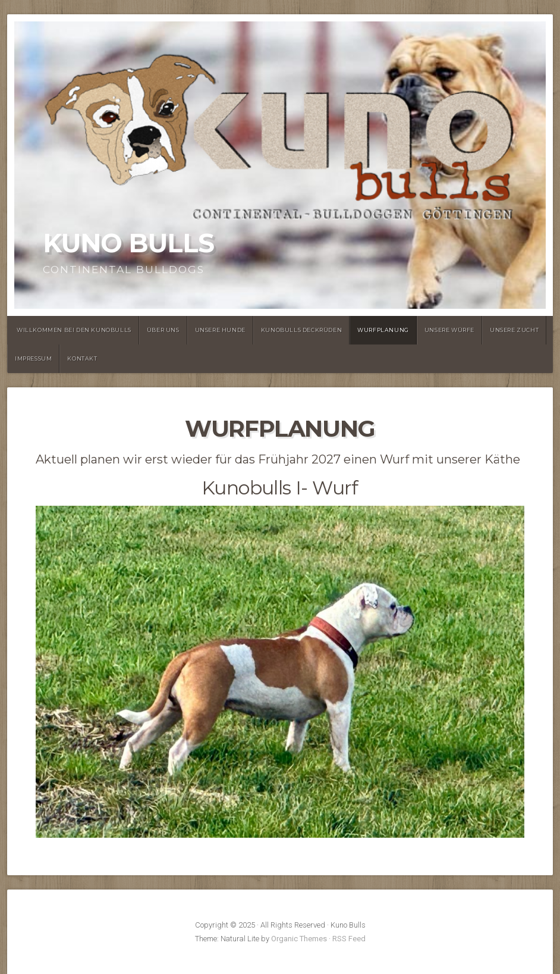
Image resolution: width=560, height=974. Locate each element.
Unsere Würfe (449, 330)
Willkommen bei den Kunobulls (74, 330)
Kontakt (82, 358)
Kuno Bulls (128, 243)
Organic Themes (299, 939)
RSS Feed (349, 939)
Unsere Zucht (514, 330)
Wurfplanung (383, 330)
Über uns (163, 330)
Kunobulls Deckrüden (301, 330)
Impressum (33, 358)
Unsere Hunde (220, 330)
